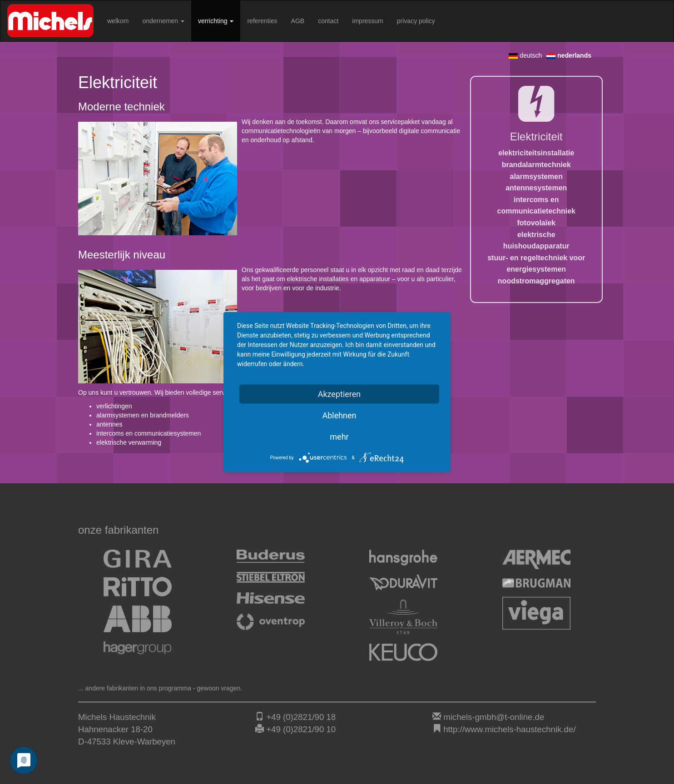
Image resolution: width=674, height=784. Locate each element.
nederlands (569, 55)
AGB (298, 21)
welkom (118, 21)
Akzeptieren (339, 394)
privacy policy (416, 21)
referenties (262, 21)
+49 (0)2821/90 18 (301, 717)
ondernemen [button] (163, 21)
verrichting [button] (216, 21)
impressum (367, 21)
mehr (339, 437)
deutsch (525, 55)
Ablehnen (339, 415)
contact (328, 21)
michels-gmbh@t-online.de (494, 717)
